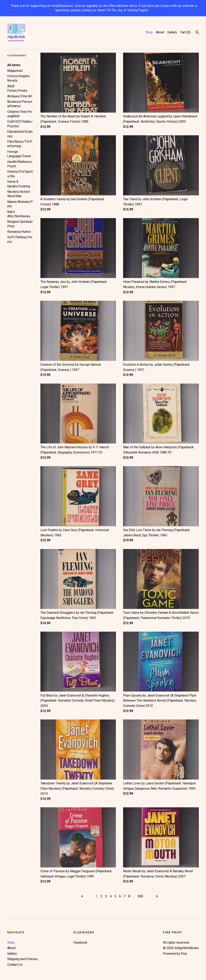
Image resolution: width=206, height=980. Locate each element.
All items (14, 65)
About (160, 32)
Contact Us (15, 965)
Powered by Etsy (175, 954)
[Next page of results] (157, 896)
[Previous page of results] (82, 896)
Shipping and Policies (23, 959)
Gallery (172, 32)
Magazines (15, 71)
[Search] (197, 33)
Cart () (185, 32)
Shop (149, 32)
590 (140, 896)
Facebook (80, 943)
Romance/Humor (19, 232)
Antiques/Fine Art (20, 96)
